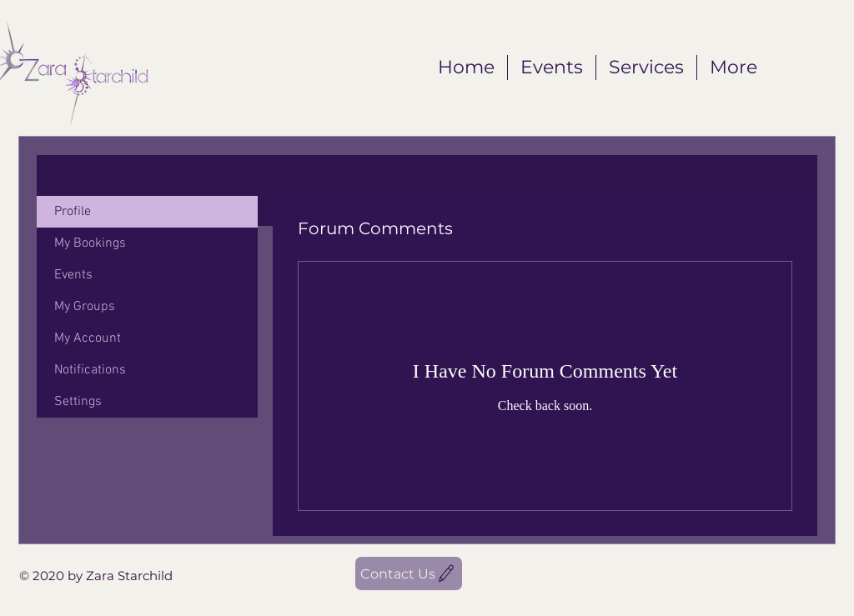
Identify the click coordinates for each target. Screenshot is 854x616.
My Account (88, 338)
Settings (78, 402)
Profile (73, 212)
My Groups (85, 307)
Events (73, 275)
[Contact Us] (409, 573)
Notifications (90, 370)
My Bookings (90, 243)
